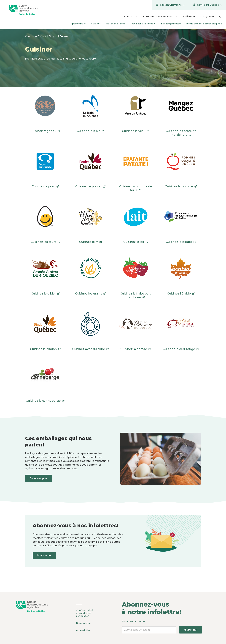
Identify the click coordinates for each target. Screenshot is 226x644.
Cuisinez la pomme (181, 186)
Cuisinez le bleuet (181, 242)
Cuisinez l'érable (181, 294)
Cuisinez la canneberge (45, 401)
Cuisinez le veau (136, 131)
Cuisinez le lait (136, 242)
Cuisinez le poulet (90, 186)
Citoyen (53, 36)
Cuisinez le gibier (45, 294)
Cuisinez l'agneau (45, 131)
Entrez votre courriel (162, 627)
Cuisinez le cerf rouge (181, 349)
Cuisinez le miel (90, 242)
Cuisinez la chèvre (136, 349)
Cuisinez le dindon (45, 349)
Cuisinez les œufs (45, 242)
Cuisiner (64, 36)
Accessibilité (83, 630)
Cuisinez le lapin (90, 131)
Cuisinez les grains (90, 294)
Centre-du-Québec (36, 36)
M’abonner (45, 555)
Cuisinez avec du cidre (90, 349)
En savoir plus (39, 478)
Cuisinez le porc (45, 186)
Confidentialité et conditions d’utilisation (85, 613)
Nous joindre (83, 623)
